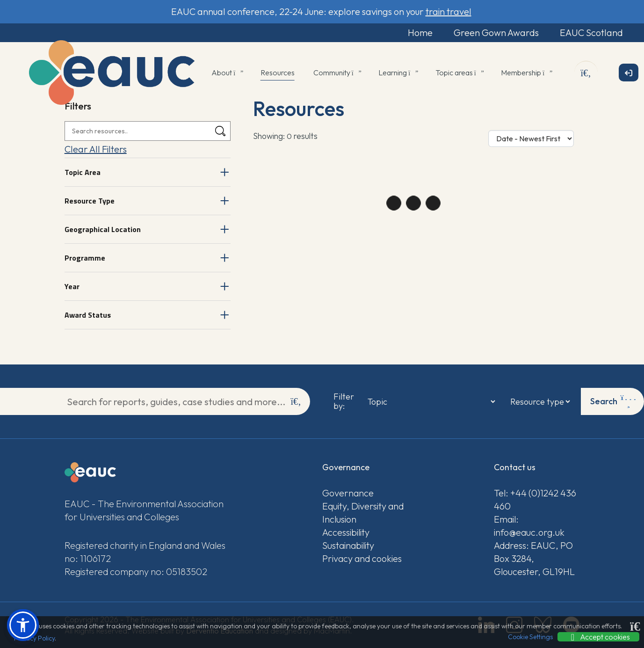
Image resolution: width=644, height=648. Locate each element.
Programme (85, 258)
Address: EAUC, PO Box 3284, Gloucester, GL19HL (534, 558)
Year (72, 286)
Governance (348, 493)
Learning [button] (398, 73)
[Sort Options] (531, 138)
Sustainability (348, 545)
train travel (449, 11)
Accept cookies (598, 637)
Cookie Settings (530, 637)
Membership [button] (526, 73)
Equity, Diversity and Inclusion (363, 513)
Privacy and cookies (362, 558)
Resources (278, 73)
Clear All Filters (96, 149)
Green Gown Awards (496, 33)
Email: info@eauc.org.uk (529, 526)
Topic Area (83, 172)
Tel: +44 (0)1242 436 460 (535, 499)
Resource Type (90, 201)
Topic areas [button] (459, 73)
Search (613, 401)
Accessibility (346, 532)
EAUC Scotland (591, 33)
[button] (23, 625)
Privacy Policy (34, 638)
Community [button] (337, 73)
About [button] (227, 73)
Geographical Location (103, 229)
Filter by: (344, 401)
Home (420, 33)
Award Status (88, 315)
